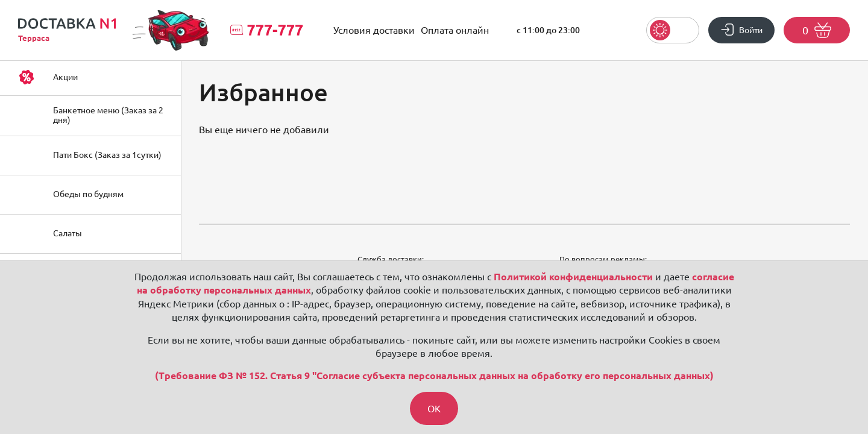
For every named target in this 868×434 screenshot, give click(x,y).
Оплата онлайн (455, 30)
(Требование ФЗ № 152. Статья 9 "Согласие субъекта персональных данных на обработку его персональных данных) (434, 376)
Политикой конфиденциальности (573, 277)
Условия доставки (374, 30)
